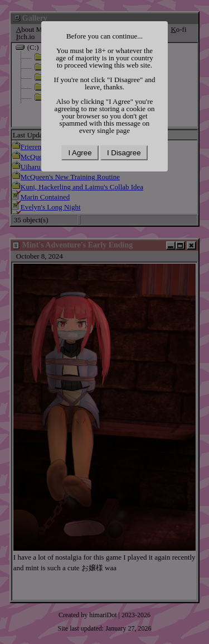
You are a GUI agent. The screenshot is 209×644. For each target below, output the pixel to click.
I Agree (80, 153)
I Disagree (124, 153)
